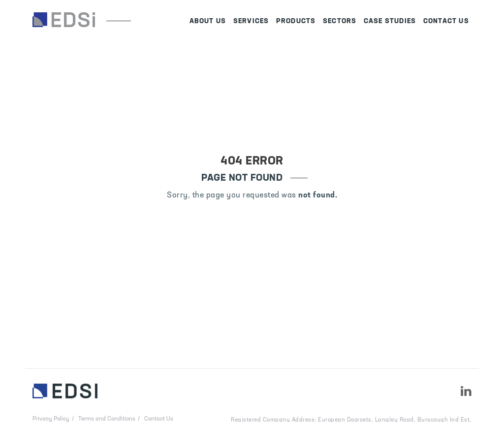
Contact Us (446, 21)
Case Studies (390, 21)
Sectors (340, 21)
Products (296, 21)
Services (251, 21)
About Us (208, 21)
